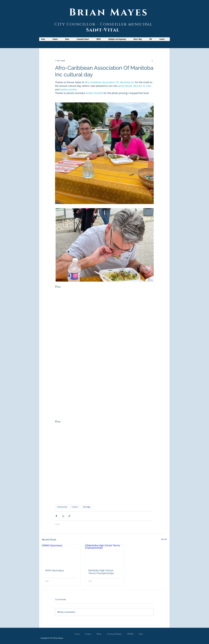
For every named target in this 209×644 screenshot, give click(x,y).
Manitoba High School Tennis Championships (101, 572)
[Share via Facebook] (56, 516)
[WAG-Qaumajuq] (61, 555)
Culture (75, 507)
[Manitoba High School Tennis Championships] (104, 555)
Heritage (87, 507)
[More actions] (152, 61)
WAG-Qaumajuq (54, 570)
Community (62, 507)
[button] (84, 39)
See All (164, 539)
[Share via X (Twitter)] (63, 516)
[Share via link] (69, 516)
